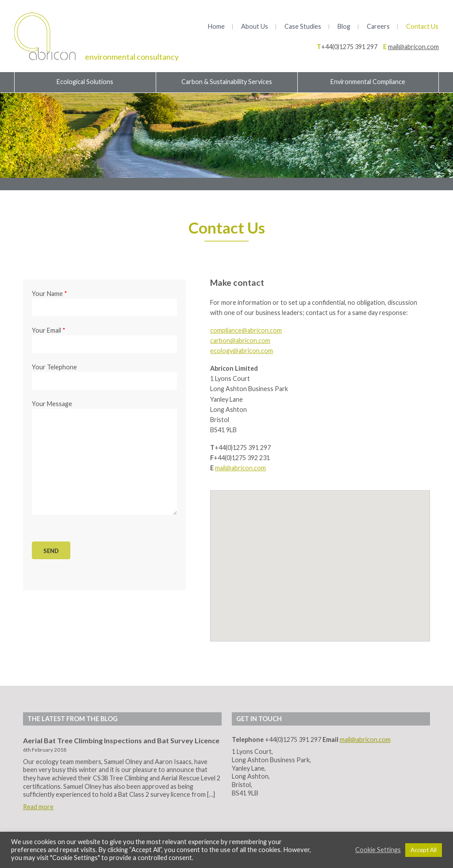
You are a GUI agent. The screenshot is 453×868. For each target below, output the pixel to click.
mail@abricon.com (413, 47)
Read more (38, 807)
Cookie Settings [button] (378, 850)
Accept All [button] (424, 850)
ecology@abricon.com (242, 351)
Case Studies (303, 26)
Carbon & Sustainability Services (227, 82)
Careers (378, 26)
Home (216, 26)
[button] (320, 557)
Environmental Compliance (368, 82)
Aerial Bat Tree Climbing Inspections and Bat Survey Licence (121, 740)
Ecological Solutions (85, 82)
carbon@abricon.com (240, 340)
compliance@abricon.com (246, 330)
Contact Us (422, 26)
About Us (255, 26)
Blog (344, 26)
